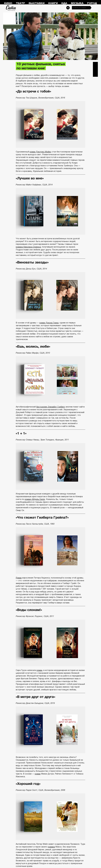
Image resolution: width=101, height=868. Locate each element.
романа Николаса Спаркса (28, 247)
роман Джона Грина (49, 323)
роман (39, 670)
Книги (53, 3)
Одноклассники (95, 74)
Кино (8, 3)
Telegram (95, 64)
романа (51, 847)
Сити (11, 8)
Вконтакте (95, 69)
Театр (20, 3)
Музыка (77, 3)
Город (92, 3)
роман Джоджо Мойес (40, 152)
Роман (19, 578)
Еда (64, 3)
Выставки (37, 3)
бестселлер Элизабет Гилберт (51, 407)
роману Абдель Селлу (35, 499)
